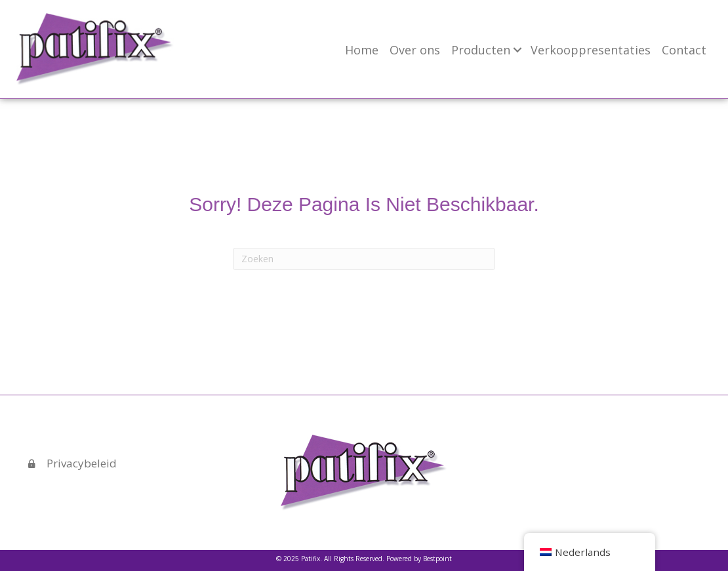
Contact (684, 50)
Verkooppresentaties (591, 50)
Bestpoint (437, 559)
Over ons (415, 50)
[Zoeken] (364, 259)
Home (362, 50)
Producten (481, 50)
